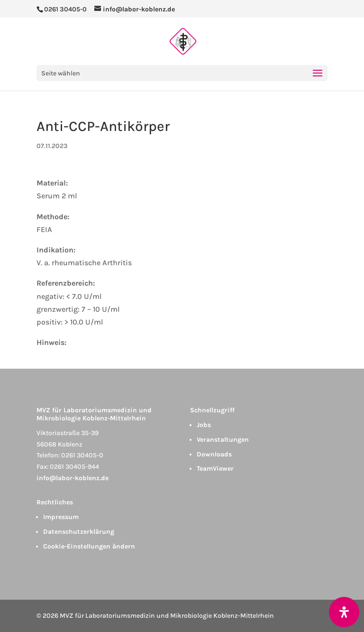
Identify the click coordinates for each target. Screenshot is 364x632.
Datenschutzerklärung (79, 532)
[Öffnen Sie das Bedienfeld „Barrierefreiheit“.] (344, 612)
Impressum (61, 517)
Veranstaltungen (223, 440)
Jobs (204, 425)
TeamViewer (215, 469)
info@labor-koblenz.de (73, 478)
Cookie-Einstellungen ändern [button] (89, 546)
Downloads (214, 454)
